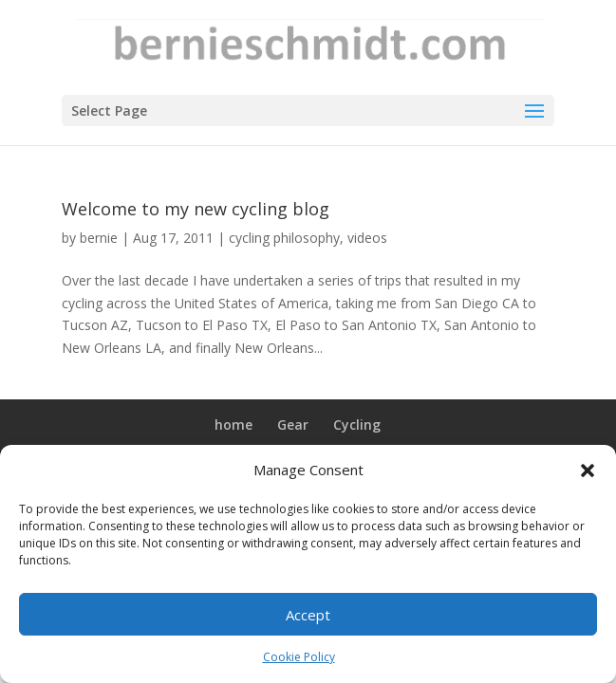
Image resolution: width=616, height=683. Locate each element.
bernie (99, 238)
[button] (588, 471)
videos (367, 238)
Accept (308, 615)
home (233, 425)
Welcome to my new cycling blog (196, 209)
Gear (293, 425)
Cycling (357, 425)
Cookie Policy (299, 657)
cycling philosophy (284, 238)
